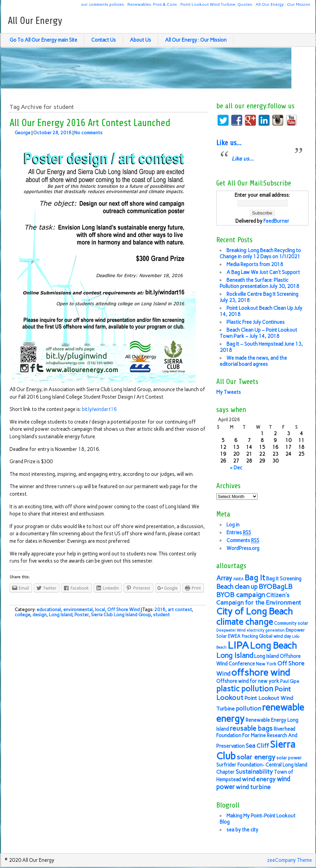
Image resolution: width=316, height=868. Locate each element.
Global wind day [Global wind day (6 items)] (275, 636)
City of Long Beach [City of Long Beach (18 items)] (255, 611)
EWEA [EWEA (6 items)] (234, 636)
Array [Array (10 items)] (224, 578)
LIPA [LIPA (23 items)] (238, 645)
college (22, 615)
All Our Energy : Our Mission (283, 4)
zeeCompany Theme (290, 860)
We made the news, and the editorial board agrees (253, 361)
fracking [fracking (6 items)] (250, 636)
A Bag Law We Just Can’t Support (263, 272)
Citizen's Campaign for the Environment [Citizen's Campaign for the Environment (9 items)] (259, 599)
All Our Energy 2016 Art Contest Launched (90, 123)
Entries (239, 533)
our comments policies (102, 4)
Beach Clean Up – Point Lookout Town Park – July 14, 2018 (258, 333)
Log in (233, 525)
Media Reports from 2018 (255, 264)
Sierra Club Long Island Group (121, 615)
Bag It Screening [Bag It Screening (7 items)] (284, 579)
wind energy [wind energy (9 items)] (259, 779)
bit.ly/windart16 (99, 409)
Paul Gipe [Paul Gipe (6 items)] (290, 681)
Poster (81, 615)
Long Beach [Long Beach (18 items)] (273, 646)
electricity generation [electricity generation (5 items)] (266, 630)
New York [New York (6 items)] (266, 664)
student (161, 615)
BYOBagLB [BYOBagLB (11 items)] (276, 587)
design (39, 615)
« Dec (236, 468)
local (100, 610)
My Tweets (229, 392)
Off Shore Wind (123, 610)
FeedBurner (276, 221)
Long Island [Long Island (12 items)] (235, 655)
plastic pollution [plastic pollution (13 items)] (245, 689)
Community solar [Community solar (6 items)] (291, 623)
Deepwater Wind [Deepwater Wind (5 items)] (231, 630)
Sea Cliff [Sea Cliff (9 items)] (257, 746)
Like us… (229, 143)
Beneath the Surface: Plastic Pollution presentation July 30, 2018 (259, 283)
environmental (78, 610)
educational (49, 610)
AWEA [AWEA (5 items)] (238, 579)
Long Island (60, 615)
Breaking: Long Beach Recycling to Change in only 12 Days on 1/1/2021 (260, 253)
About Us (140, 40)
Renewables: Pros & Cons (152, 4)
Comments (243, 541)
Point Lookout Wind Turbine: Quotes (216, 4)
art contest (180, 610)
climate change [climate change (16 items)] (245, 622)
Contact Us (104, 40)
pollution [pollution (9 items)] (248, 708)
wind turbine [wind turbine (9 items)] (253, 787)
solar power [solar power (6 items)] (289, 758)
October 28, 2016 (52, 133)
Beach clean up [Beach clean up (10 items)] (237, 587)
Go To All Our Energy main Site (43, 40)
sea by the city (242, 830)
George (23, 133)
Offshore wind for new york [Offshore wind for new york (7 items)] (248, 681)
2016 (160, 610)
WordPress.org (243, 548)
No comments (88, 133)
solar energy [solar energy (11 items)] (256, 757)
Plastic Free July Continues (256, 322)
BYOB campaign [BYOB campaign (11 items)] (241, 595)
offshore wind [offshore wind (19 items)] (261, 672)
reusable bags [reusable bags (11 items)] (251, 728)
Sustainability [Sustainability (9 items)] (254, 771)
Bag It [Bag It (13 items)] (255, 578)
